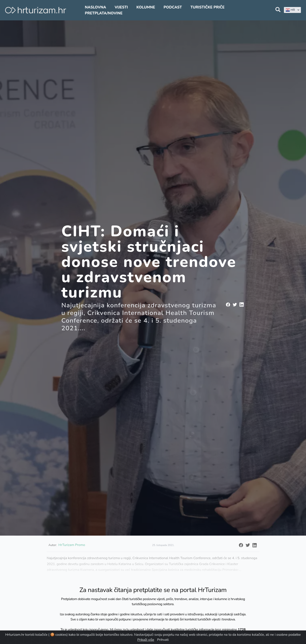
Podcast (173, 7)
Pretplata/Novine (104, 13)
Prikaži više (146, 640)
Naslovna (95, 7)
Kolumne (146, 7)
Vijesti (121, 7)
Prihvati (163, 640)
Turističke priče (208, 7)
